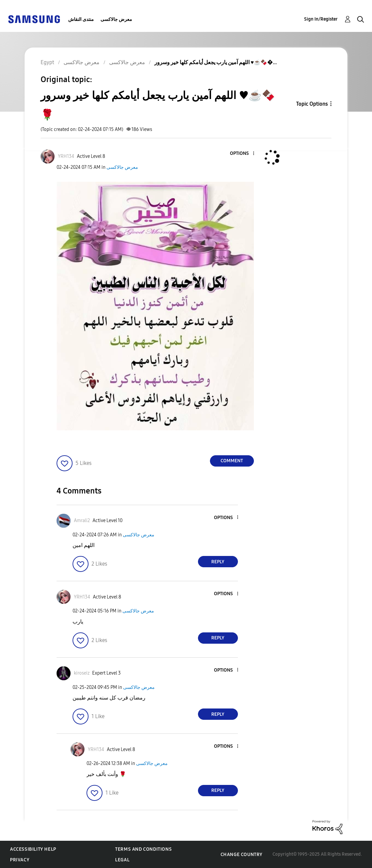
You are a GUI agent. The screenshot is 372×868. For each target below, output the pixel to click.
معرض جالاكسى (116, 19)
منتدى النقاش (81, 19)
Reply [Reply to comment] (218, 562)
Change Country (242, 855)
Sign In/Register (321, 19)
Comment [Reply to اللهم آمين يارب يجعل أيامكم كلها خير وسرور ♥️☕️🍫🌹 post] (232, 461)
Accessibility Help (33, 849)
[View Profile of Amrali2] (82, 521)
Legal (122, 860)
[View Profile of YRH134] (66, 156)
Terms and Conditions (143, 849)
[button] (242, 154)
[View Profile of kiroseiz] (82, 673)
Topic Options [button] (312, 104)
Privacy (20, 860)
